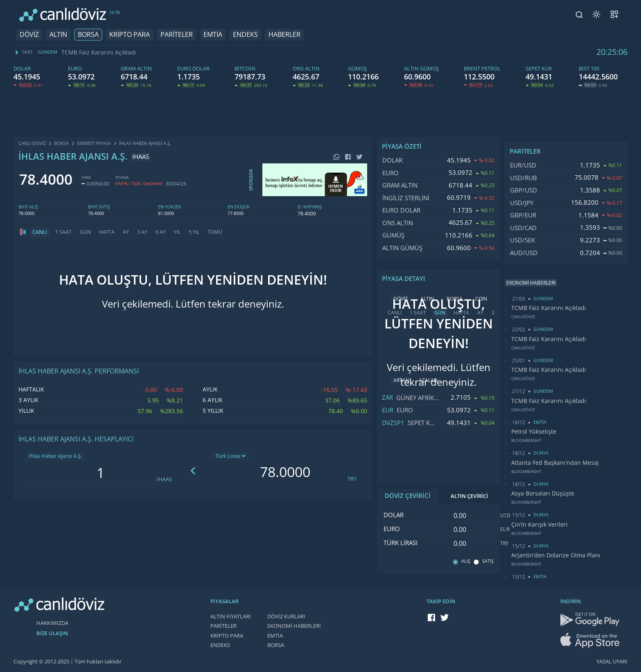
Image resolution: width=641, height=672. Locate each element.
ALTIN (58, 35)
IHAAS (164, 479)
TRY (352, 479)
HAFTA (107, 232)
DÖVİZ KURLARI (286, 617)
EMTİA (213, 35)
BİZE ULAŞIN (52, 633)
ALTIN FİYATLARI (231, 617)
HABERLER (284, 35)
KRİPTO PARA (130, 35)
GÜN (85, 232)
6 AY (161, 232)
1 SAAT (63, 232)
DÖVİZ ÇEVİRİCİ (408, 496)
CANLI (40, 232)
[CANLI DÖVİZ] (63, 15)
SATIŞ (488, 561)
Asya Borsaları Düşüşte (543, 493)
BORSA (88, 35)
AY (126, 232)
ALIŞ (466, 561)
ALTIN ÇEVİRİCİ (469, 496)
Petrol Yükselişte (534, 432)
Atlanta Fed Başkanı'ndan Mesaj (555, 463)
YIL (177, 232)
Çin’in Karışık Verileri (539, 525)
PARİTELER (177, 35)
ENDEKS (245, 35)
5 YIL (194, 232)
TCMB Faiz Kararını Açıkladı (99, 52)
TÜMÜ (215, 232)
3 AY (142, 232)
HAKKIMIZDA (52, 623)
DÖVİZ (29, 35)
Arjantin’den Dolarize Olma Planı (556, 555)
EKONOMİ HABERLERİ (294, 626)
